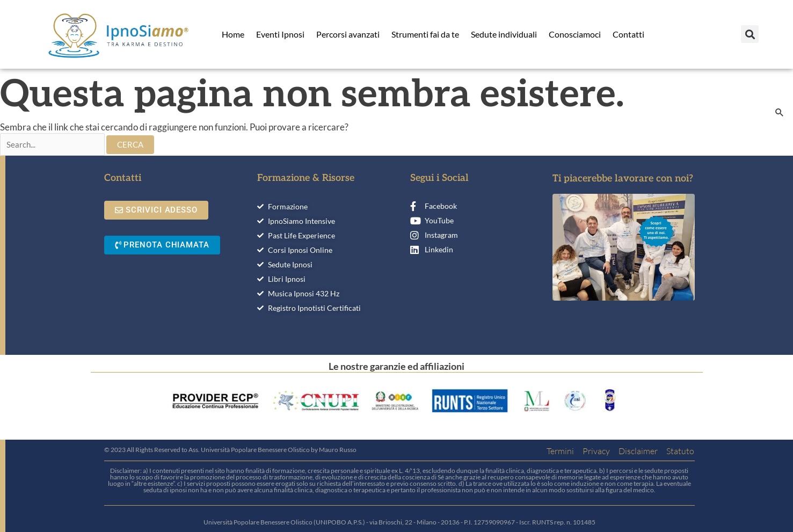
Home (233, 34)
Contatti (628, 34)
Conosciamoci (575, 34)
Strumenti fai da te (425, 34)
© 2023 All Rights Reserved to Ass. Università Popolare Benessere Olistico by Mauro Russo (230, 450)
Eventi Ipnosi (280, 34)
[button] (750, 34)
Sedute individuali (504, 34)
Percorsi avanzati (348, 34)
